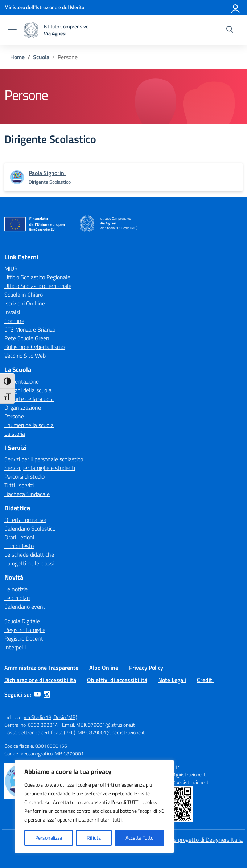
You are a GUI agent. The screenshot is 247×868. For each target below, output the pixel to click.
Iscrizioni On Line (25, 303)
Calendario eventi (25, 607)
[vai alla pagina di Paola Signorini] (47, 173)
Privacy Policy (146, 668)
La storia (15, 434)
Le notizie (16, 589)
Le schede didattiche (29, 555)
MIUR (11, 268)
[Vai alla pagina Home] (17, 57)
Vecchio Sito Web (25, 356)
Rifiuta (94, 838)
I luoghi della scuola (28, 390)
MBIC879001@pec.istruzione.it (111, 732)
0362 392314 (43, 725)
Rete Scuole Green (27, 338)
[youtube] (37, 694)
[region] (94, 807)
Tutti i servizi (19, 485)
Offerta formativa (25, 520)
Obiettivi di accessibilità (117, 680)
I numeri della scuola (29, 425)
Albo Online (104, 668)
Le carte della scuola (29, 399)
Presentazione (22, 381)
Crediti (205, 680)
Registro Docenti (24, 638)
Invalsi (12, 312)
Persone (14, 416)
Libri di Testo (19, 546)
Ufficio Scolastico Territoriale (38, 286)
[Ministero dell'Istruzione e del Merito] (44, 7)
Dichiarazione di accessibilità (40, 680)
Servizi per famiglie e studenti (40, 468)
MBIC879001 (69, 753)
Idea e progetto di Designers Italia (202, 840)
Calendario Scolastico (30, 528)
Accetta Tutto (139, 838)
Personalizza (49, 838)
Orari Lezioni (19, 537)
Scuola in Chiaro (24, 295)
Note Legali (172, 680)
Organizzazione (23, 407)
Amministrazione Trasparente (41, 668)
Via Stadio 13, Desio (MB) (50, 717)
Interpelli (15, 647)
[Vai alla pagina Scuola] (41, 57)
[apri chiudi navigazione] (12, 30)
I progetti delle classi (29, 563)
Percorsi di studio (24, 476)
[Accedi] (236, 7)
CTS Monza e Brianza (30, 329)
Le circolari (17, 598)
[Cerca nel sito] (230, 30)
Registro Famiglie (25, 630)
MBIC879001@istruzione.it (106, 725)
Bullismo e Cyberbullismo (34, 347)
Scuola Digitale (22, 621)
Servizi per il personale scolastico (44, 459)
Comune (14, 321)
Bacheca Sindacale (27, 494)
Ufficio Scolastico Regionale (37, 277)
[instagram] (47, 694)
